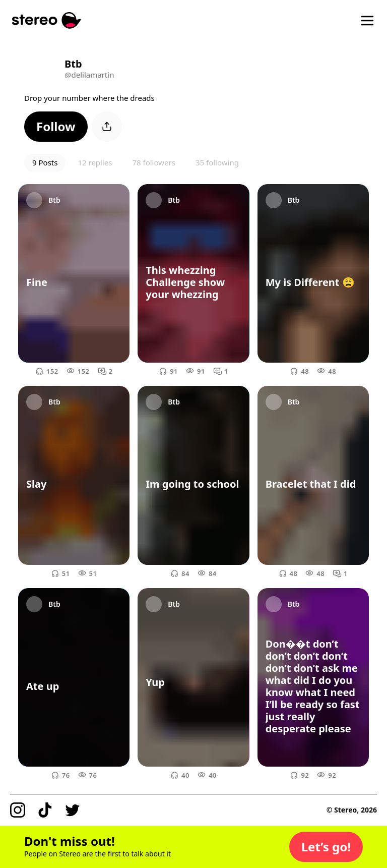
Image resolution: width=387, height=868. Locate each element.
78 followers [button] (153, 162)
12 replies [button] (95, 162)
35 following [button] (217, 162)
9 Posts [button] (45, 162)
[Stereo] (47, 20)
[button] (56, 127)
